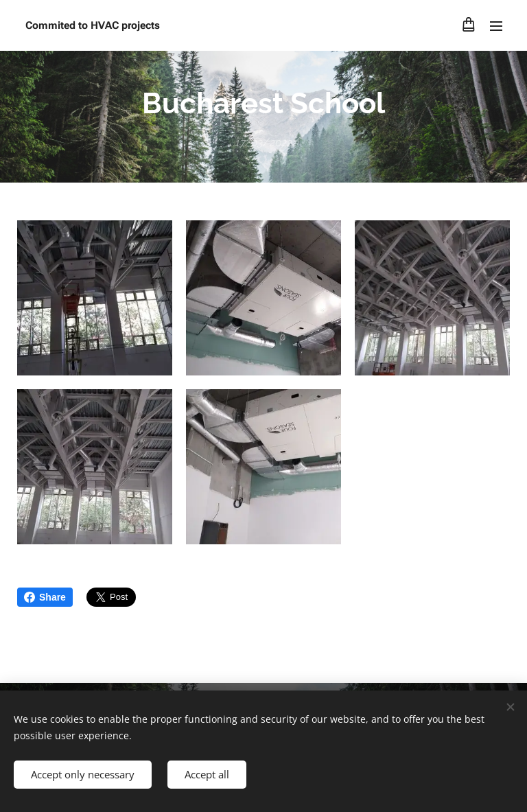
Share (45, 597)
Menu (496, 26)
